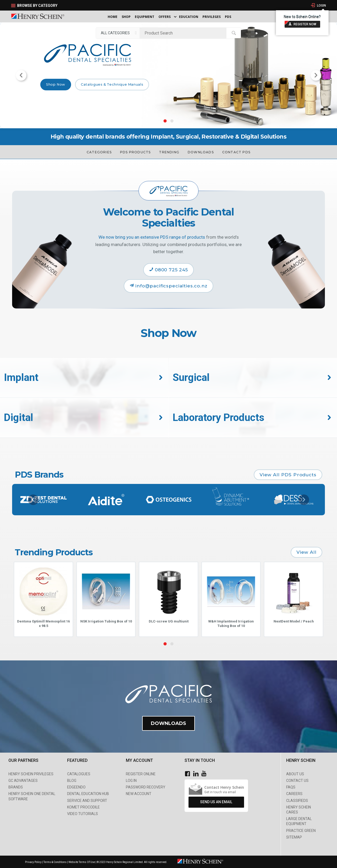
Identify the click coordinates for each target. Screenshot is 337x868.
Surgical (191, 377)
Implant (21, 377)
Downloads (201, 152)
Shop (126, 17)
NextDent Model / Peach (294, 621)
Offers (165, 17)
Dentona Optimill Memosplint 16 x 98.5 (43, 624)
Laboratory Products (219, 417)
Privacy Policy (34, 862)
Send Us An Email (216, 802)
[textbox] (184, 33)
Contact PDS (236, 152)
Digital (19, 417)
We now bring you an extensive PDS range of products (152, 237)
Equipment (145, 17)
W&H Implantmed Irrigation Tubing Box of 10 (231, 624)
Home (113, 17)
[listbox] (118, 33)
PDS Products (135, 152)
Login (321, 6)
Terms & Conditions (55, 862)
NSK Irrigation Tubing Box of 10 (106, 621)
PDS (228, 17)
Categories (99, 152)
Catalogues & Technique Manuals (112, 84)
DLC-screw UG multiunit (169, 621)
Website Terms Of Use (82, 862)
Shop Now (56, 84)
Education (189, 17)
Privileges (212, 17)
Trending (169, 152)
